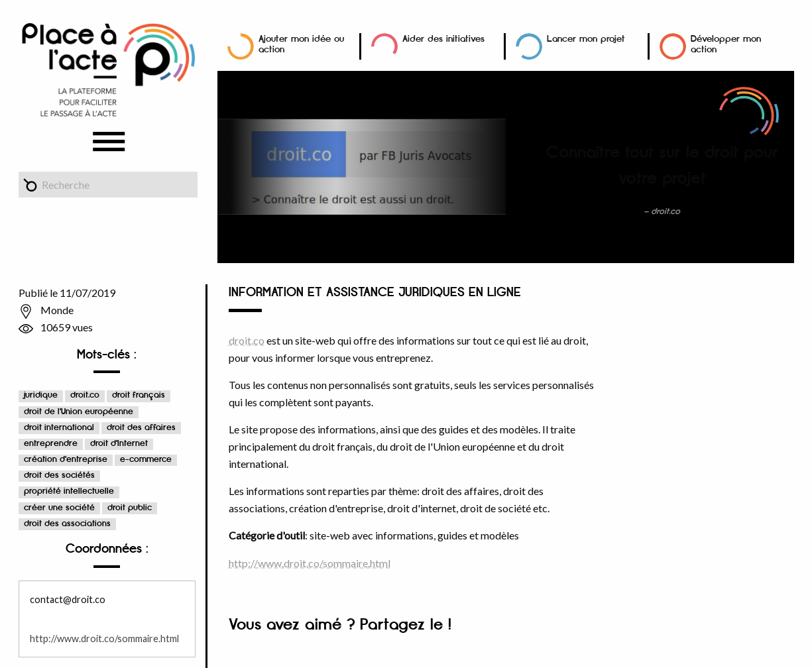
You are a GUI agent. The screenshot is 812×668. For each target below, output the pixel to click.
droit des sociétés (59, 475)
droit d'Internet (119, 444)
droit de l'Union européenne (79, 412)
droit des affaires (141, 428)
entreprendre (51, 444)
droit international (59, 428)
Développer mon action (726, 44)
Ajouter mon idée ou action (301, 44)
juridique (41, 395)
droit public (130, 508)
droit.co (85, 395)
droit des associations (67, 524)
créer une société (59, 508)
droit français (139, 395)
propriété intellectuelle (69, 491)
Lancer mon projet (586, 39)
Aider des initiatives (443, 39)
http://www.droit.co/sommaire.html (104, 639)
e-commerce (146, 460)
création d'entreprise (66, 460)
